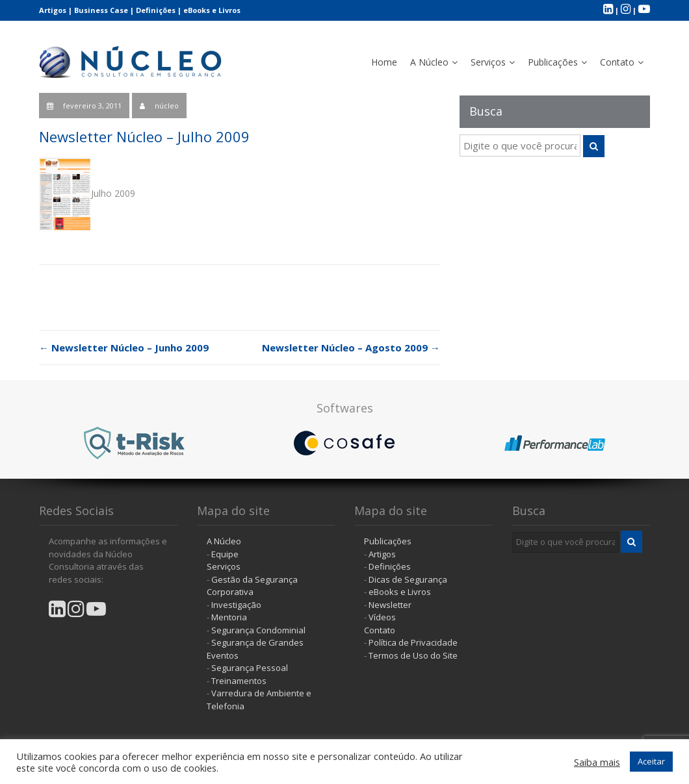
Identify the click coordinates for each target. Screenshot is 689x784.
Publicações (553, 62)
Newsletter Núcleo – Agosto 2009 (351, 348)
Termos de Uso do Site (413, 655)
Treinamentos (239, 681)
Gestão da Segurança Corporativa (252, 586)
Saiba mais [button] (597, 762)
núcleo (167, 106)
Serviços (488, 62)
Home (384, 62)
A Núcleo (429, 62)
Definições (156, 10)
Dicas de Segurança (408, 579)
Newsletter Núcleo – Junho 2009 (124, 348)
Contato (617, 62)
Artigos (53, 10)
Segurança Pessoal (250, 668)
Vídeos (382, 617)
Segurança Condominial (258, 630)
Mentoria (229, 617)
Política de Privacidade (413, 642)
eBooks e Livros (212, 10)
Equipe (225, 554)
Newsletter (390, 605)
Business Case (101, 10)
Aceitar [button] (651, 761)
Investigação (236, 605)
